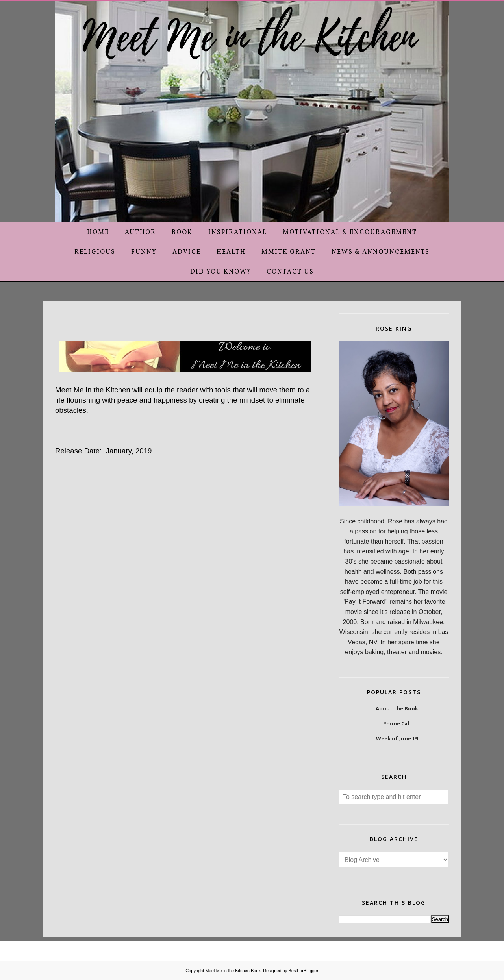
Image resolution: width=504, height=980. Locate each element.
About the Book (397, 708)
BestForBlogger (303, 971)
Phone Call (397, 723)
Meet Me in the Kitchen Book (233, 971)
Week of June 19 (397, 738)
